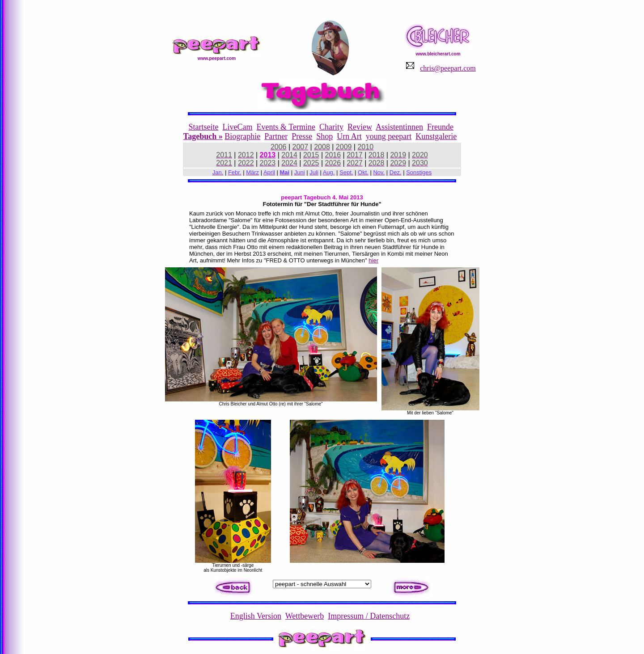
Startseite (204, 127)
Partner (276, 136)
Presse (302, 136)
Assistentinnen (399, 127)
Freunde (440, 127)
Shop (324, 136)
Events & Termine (286, 127)
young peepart (389, 136)
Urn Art (349, 136)
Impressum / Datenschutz (369, 616)
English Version (256, 616)
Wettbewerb (305, 616)
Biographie (242, 136)
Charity (331, 127)
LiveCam (238, 127)
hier (373, 260)
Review (360, 127)
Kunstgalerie (436, 136)
